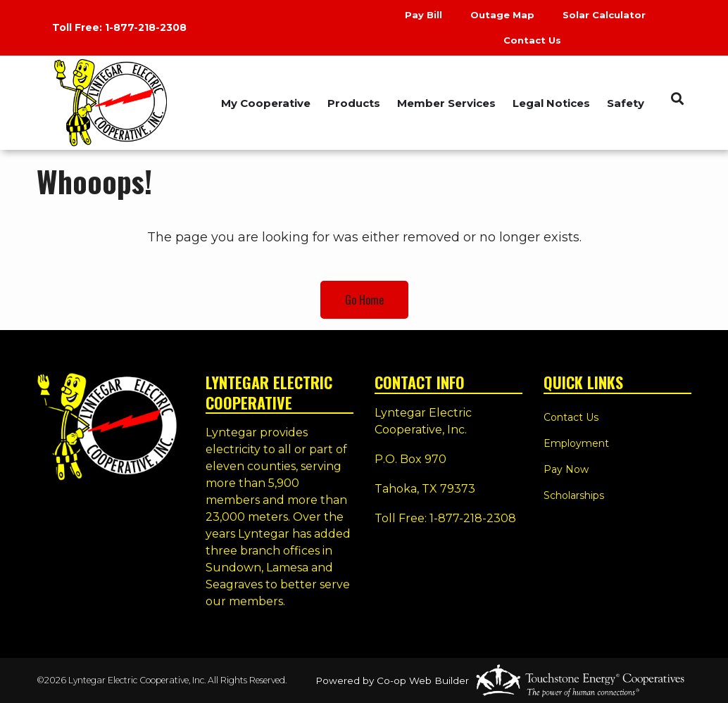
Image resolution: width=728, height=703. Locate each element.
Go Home (364, 300)
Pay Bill (423, 15)
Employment (576, 443)
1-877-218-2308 (146, 27)
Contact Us (532, 40)
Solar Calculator (604, 15)
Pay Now (566, 469)
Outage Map (502, 15)
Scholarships (574, 495)
